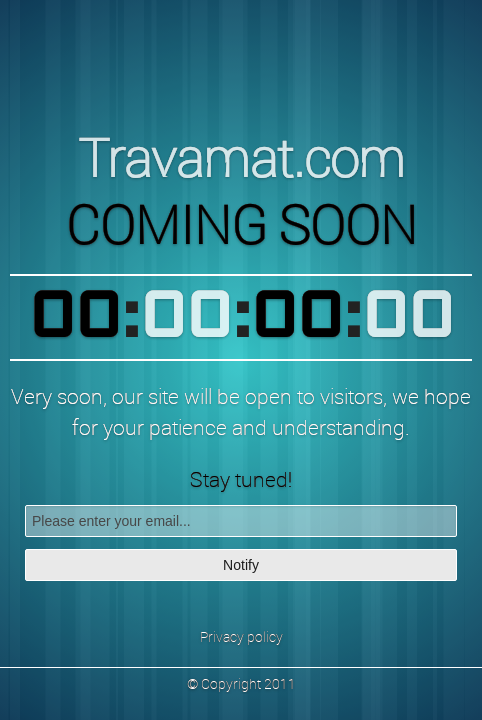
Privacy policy (241, 636)
